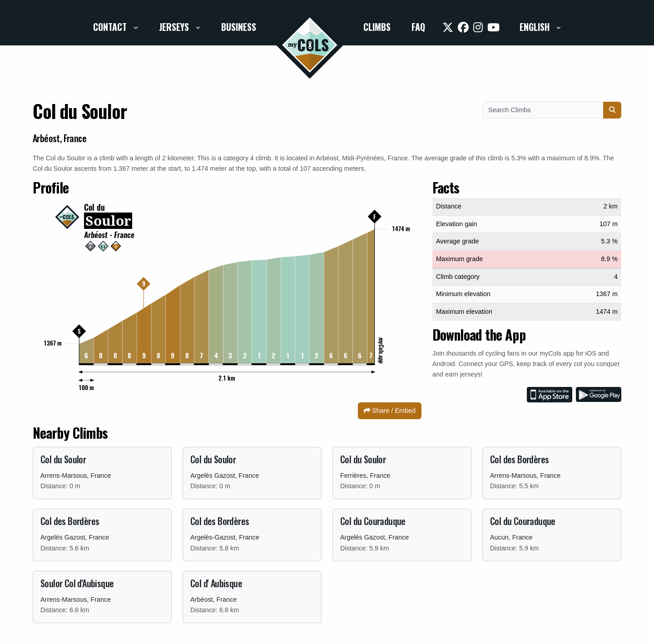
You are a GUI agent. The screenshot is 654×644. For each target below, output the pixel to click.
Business (239, 27)
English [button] (536, 27)
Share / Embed (390, 411)
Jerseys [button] (175, 27)
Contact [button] (111, 27)
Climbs (377, 27)
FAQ (418, 27)
